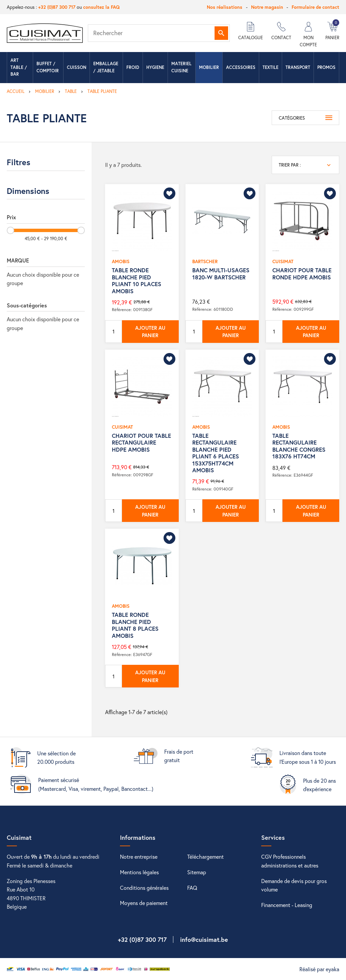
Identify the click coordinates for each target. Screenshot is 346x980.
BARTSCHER (205, 261)
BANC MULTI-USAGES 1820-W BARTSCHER (221, 273)
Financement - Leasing (287, 905)
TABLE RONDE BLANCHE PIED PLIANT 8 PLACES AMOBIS (135, 625)
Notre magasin (267, 7)
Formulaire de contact (315, 7)
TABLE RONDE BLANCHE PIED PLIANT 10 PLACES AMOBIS (137, 280)
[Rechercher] (159, 33)
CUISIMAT (283, 261)
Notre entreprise (139, 857)
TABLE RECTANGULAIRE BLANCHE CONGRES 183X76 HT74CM (299, 446)
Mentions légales (139, 872)
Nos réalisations (225, 7)
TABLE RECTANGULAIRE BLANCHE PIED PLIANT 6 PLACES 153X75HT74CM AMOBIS (216, 453)
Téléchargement (205, 857)
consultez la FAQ (101, 7)
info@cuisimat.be (204, 939)
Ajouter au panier (150, 332)
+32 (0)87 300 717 (57, 7)
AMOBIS (121, 261)
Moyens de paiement (144, 903)
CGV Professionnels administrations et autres (290, 861)
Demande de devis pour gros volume (294, 885)
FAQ (192, 888)
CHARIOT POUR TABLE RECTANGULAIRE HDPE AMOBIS (141, 443)
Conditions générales (144, 888)
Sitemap (197, 872)
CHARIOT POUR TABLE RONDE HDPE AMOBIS (302, 273)
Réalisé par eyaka (319, 969)
